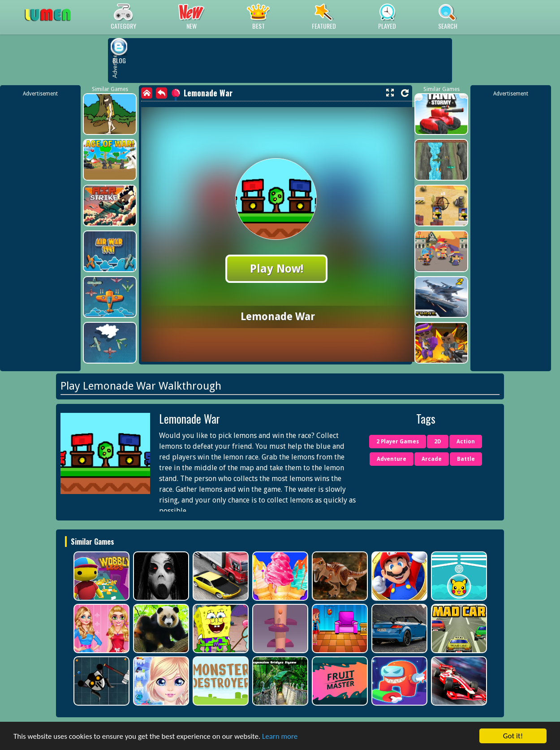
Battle (466, 459)
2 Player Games (398, 442)
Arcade (432, 459)
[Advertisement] (40, 232)
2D (438, 442)
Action (466, 442)
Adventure (392, 459)
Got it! (513, 736)
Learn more (280, 736)
